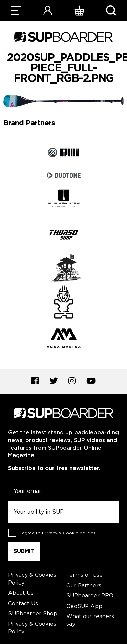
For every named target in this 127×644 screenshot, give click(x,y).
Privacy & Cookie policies (69, 533)
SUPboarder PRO (90, 596)
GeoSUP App (84, 606)
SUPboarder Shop (33, 614)
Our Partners (84, 586)
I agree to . (58, 533)
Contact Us (23, 604)
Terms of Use (84, 575)
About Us (21, 593)
